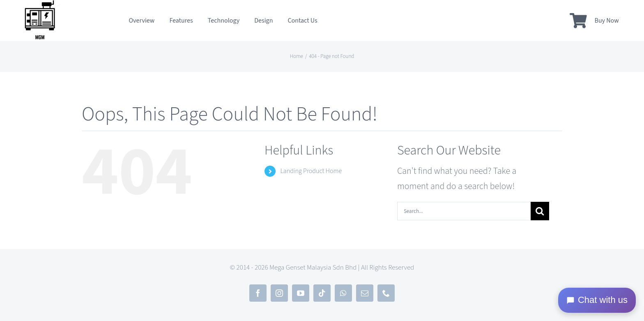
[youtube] (301, 293)
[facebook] (258, 293)
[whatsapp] (343, 293)
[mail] (365, 293)
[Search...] (464, 211)
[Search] (540, 211)
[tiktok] (322, 293)
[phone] (386, 293)
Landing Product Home (311, 171)
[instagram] (279, 293)
